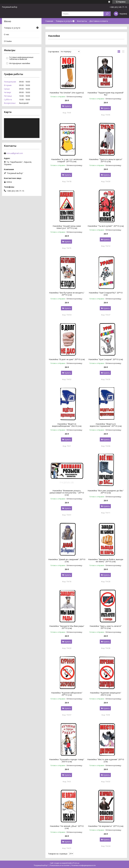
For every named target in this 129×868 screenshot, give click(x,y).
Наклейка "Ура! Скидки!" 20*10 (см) (106, 359)
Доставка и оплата (99, 21)
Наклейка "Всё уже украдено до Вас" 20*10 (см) (106, 492)
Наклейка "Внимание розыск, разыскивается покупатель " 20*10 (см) (67, 493)
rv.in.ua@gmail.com (15, 153)
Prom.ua (76, 863)
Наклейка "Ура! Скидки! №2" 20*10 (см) (106, 294)
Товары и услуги (64, 21)
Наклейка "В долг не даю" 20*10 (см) (67, 359)
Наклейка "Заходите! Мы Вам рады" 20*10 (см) (67, 627)
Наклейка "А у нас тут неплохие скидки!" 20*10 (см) (67, 160)
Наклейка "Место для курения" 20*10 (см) (106, 760)
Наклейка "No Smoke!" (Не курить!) (67, 93)
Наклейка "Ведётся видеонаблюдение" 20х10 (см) (67, 425)
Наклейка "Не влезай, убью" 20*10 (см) (67, 827)
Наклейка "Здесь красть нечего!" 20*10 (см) (106, 627)
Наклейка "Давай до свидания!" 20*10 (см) (67, 560)
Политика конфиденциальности (83, 865)
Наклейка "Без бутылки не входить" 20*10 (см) (67, 294)
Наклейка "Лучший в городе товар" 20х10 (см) (67, 760)
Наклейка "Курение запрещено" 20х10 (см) (106, 694)
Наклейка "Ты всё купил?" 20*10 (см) (106, 226)
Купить (68, 106)
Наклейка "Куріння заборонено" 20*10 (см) (67, 694)
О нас (7, 34)
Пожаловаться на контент (60, 865)
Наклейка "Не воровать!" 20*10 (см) (106, 826)
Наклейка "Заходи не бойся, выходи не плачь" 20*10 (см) (106, 560)
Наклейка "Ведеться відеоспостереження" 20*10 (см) (106, 425)
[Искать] (107, 14)
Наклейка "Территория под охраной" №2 (106, 94)
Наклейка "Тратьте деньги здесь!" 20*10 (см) (106, 160)
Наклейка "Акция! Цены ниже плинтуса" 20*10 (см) (67, 227)
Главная (49, 21)
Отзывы (8, 41)
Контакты (82, 21)
